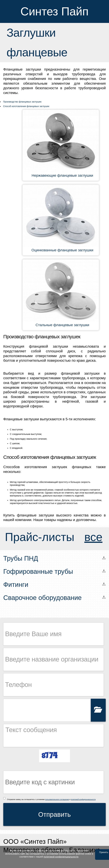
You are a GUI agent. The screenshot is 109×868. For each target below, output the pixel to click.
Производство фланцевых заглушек (22, 102)
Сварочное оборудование (42, 598)
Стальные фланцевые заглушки (62, 325)
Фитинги (16, 585)
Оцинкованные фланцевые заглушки (62, 250)
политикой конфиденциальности (83, 799)
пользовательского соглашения (57, 799)
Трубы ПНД (21, 558)
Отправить (54, 814)
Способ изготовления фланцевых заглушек (26, 106)
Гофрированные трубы (38, 571)
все (93, 537)
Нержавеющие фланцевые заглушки (62, 175)
